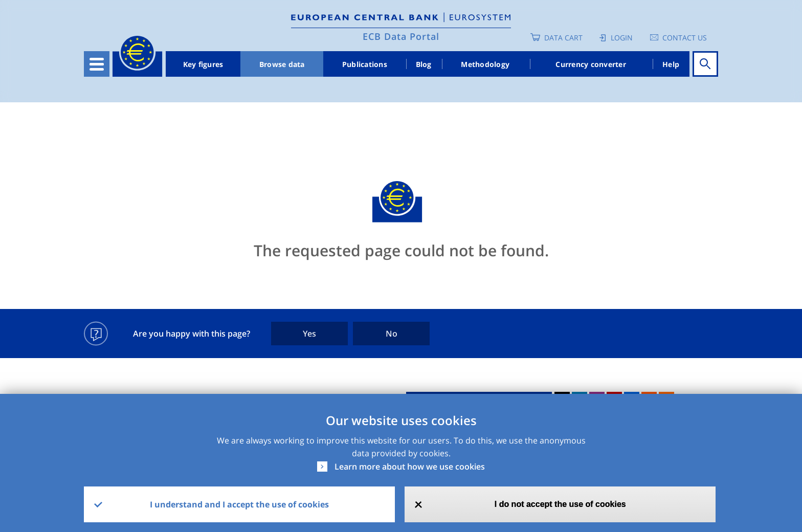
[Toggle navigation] (97, 64)
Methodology (485, 64)
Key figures (203, 64)
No (392, 334)
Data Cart (563, 38)
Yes (309, 334)
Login (622, 38)
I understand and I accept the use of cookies (239, 504)
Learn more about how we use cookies (410, 467)
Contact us (685, 38)
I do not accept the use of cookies (560, 504)
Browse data (282, 64)
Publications (365, 64)
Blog (424, 64)
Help (671, 64)
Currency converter (591, 64)
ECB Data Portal (401, 36)
